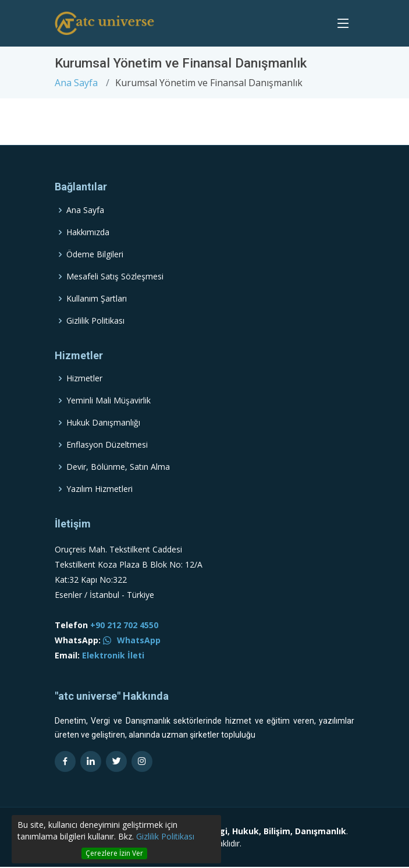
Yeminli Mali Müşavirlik (109, 401)
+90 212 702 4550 (124, 625)
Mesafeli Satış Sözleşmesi (115, 277)
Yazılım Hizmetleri (99, 489)
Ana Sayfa (76, 83)
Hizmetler (84, 378)
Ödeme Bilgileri (95, 254)
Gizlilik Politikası (165, 836)
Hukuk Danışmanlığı (103, 423)
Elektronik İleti (113, 655)
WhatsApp (132, 640)
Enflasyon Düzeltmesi (107, 445)
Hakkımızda (88, 232)
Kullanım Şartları (97, 299)
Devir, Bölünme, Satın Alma (118, 467)
